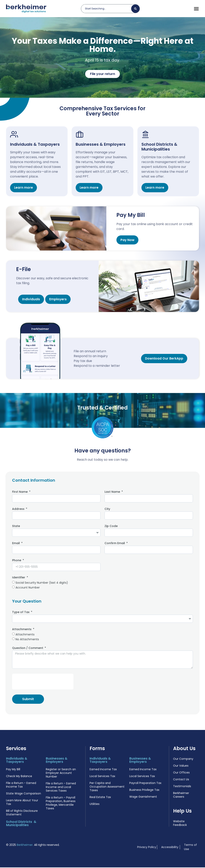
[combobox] (108, 9)
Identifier (19, 578)
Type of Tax (21, 613)
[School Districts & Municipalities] (146, 135)
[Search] (135, 9)
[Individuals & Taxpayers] (14, 135)
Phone (17, 561)
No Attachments (27, 640)
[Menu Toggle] (196, 9)
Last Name (113, 493)
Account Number (28, 588)
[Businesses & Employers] (80, 135)
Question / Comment (28, 649)
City (107, 510)
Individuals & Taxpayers (35, 145)
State (16, 527)
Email (16, 544)
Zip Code (111, 527)
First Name (20, 493)
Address (19, 510)
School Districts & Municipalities (159, 147)
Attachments (22, 630)
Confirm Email (115, 544)
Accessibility (170, 848)
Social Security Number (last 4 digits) (42, 583)
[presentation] (43, 682)
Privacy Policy (147, 848)
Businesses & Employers (101, 145)
